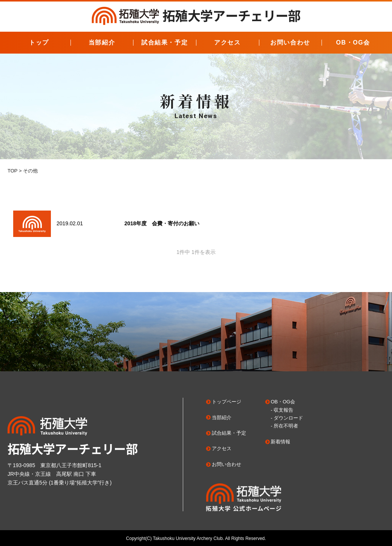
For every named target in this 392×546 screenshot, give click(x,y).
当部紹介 (102, 42)
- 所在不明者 (284, 426)
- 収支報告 (282, 410)
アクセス (227, 42)
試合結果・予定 (165, 42)
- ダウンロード (287, 418)
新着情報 (280, 442)
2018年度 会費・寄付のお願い (162, 223)
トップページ (227, 402)
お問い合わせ (290, 42)
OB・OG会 (353, 42)
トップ (39, 42)
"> (32, 224)
